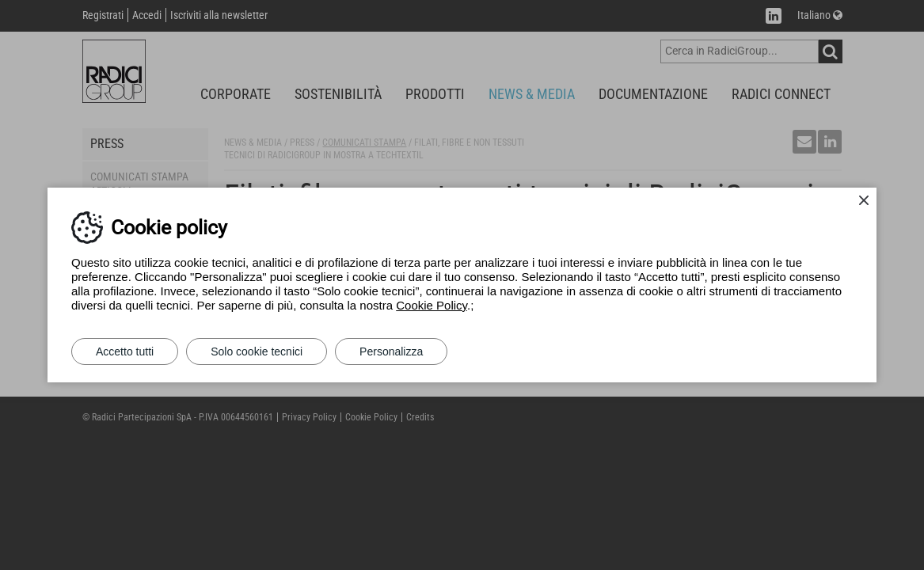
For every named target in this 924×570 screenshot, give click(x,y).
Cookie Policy (432, 305)
